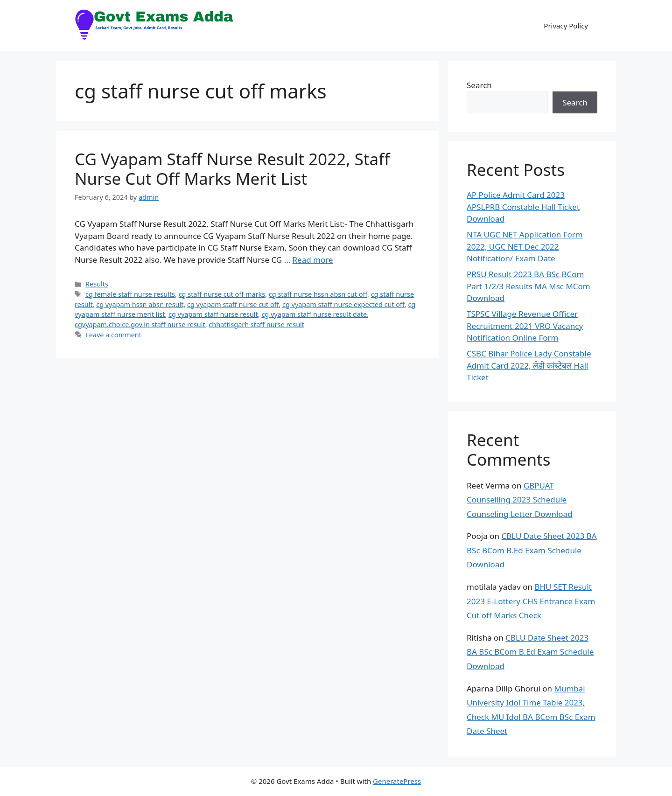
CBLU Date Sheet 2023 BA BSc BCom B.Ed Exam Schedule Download (532, 550)
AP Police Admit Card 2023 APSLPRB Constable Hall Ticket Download (523, 207)
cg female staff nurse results (130, 294)
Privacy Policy (566, 26)
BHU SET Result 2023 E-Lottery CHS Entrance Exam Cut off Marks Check (531, 601)
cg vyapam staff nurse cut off (233, 304)
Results (97, 284)
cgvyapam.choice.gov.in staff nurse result (140, 325)
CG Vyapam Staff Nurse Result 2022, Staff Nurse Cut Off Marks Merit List (232, 169)
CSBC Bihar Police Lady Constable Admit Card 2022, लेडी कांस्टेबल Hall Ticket (529, 365)
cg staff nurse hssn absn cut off (318, 294)
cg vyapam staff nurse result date (314, 314)
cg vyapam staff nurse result (213, 314)
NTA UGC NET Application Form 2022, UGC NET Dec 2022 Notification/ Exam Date (525, 246)
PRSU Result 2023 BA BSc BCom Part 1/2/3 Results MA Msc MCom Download (528, 286)
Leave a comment (113, 335)
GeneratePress (397, 781)
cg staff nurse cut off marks (222, 294)
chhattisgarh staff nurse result (256, 325)
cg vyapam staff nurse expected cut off (343, 304)
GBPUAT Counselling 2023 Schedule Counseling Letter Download (520, 500)
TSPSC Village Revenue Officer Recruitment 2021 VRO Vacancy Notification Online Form (525, 326)
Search (479, 85)
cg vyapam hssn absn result (140, 304)
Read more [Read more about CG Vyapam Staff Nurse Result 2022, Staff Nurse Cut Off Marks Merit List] (313, 260)
